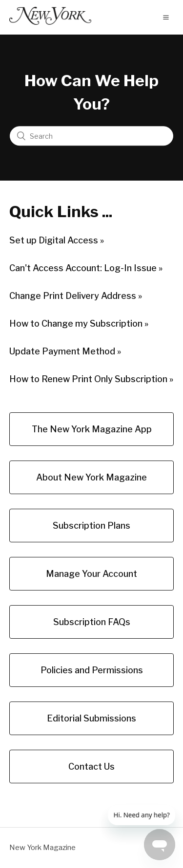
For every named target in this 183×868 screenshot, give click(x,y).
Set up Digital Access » (57, 240)
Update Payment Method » (65, 351)
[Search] (91, 136)
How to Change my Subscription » (79, 323)
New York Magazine (42, 848)
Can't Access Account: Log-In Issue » (86, 268)
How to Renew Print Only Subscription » (91, 379)
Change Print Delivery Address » (76, 296)
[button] (166, 17)
